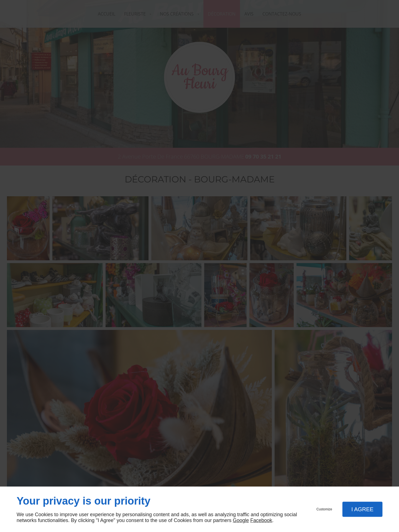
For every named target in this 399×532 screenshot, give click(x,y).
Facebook (261, 520)
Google (241, 520)
